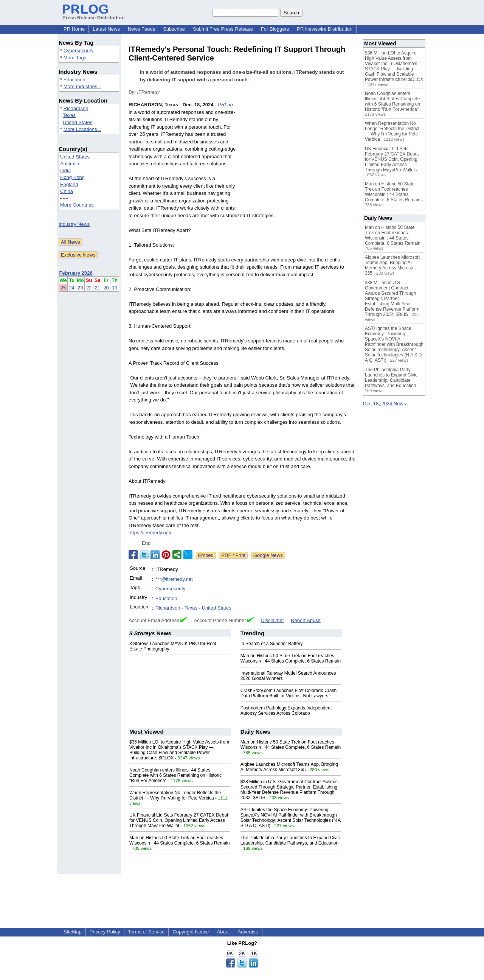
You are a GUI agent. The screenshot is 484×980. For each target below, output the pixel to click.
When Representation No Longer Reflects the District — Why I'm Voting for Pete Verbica (175, 795)
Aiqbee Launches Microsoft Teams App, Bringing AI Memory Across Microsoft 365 (289, 767)
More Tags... (77, 58)
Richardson (76, 108)
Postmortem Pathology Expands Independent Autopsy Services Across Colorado (286, 711)
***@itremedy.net (174, 579)
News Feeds (141, 29)
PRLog (225, 105)
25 (63, 288)
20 (106, 288)
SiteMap (73, 932)
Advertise (248, 932)
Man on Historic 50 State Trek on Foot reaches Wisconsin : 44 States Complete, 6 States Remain (291, 658)
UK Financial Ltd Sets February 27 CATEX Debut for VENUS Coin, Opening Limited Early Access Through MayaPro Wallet (179, 820)
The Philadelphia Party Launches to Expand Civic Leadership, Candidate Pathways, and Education (290, 840)
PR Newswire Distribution (325, 29)
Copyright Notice (191, 932)
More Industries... (82, 86)
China (67, 191)
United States (78, 122)
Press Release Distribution (94, 15)
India (65, 170)
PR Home (74, 29)
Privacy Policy (105, 932)
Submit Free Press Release (223, 29)
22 (89, 288)
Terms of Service (147, 932)
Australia (70, 164)
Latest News (106, 29)
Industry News (74, 224)
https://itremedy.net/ (150, 533)
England (69, 184)
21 (98, 288)
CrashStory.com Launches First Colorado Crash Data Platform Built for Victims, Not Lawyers (289, 693)
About (223, 932)
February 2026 (76, 273)
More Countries (77, 205)
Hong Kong (72, 177)
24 (72, 288)
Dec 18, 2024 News (384, 404)
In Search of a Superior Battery (272, 644)
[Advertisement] (299, 157)
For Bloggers (275, 29)
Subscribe (174, 29)
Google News (268, 555)
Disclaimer (272, 620)
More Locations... (82, 129)
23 (80, 288)
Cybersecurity (78, 51)
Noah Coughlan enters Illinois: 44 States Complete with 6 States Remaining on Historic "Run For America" (175, 775)
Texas (69, 115)
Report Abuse (306, 620)
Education (74, 80)
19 (115, 288)
